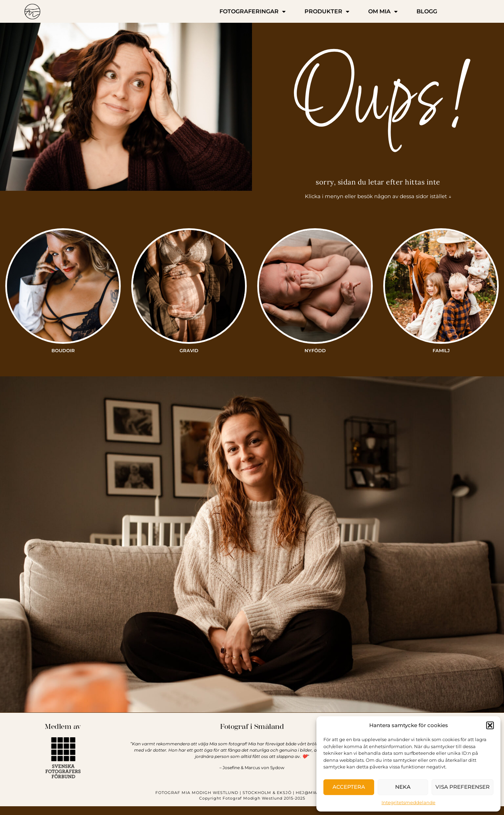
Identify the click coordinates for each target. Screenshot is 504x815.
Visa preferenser (463, 787)
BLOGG (427, 11)
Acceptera (349, 787)
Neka (403, 787)
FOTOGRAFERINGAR (253, 12)
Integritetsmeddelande (408, 802)
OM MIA (383, 12)
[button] (490, 725)
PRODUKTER (327, 12)
